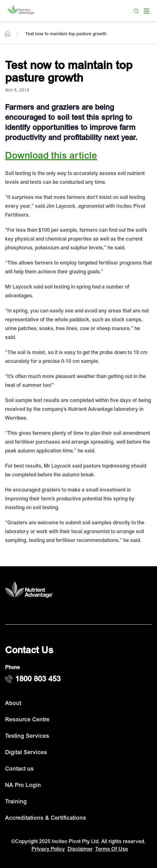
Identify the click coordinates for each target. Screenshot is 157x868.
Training (16, 802)
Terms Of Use (112, 849)
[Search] (136, 11)
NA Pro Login (23, 785)
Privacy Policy (48, 849)
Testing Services (27, 736)
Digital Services (26, 752)
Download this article (51, 156)
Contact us (19, 769)
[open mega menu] (147, 11)
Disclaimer (80, 849)
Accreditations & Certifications (46, 818)
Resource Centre (27, 720)
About (13, 703)
